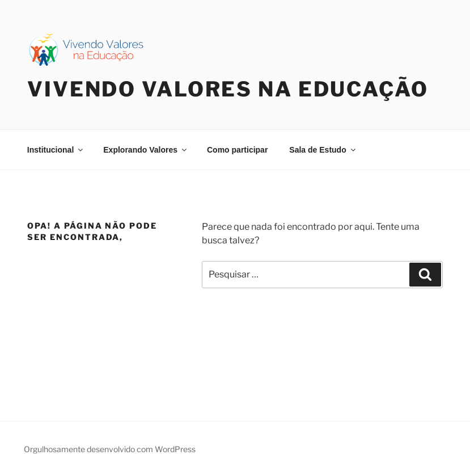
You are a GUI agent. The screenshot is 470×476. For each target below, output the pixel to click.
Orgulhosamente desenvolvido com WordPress (110, 449)
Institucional (56, 150)
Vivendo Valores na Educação (228, 89)
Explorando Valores (146, 150)
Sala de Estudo (323, 150)
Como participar (237, 150)
